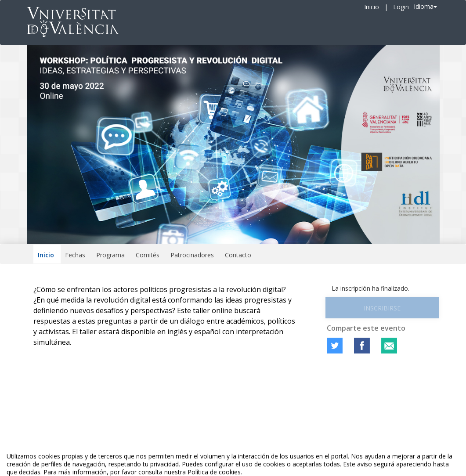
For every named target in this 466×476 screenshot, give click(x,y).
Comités (148, 255)
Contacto (238, 255)
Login (401, 7)
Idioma (425, 6)
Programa (110, 255)
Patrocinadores (192, 255)
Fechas (75, 255)
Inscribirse (382, 308)
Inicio (372, 7)
